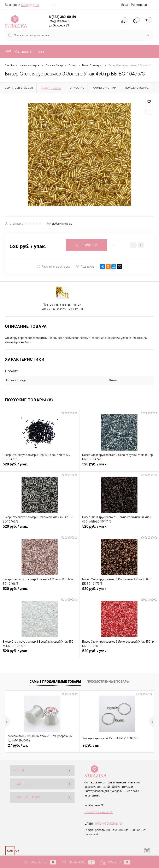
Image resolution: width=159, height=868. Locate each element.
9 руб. (92, 745)
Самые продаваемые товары (55, 681)
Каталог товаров (24, 52)
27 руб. (18, 745)
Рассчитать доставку (54, 267)
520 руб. (40, 466)
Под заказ (85, 266)
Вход (125, 5)
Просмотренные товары (108, 681)
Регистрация (140, 5)
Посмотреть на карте (99, 812)
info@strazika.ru (109, 823)
